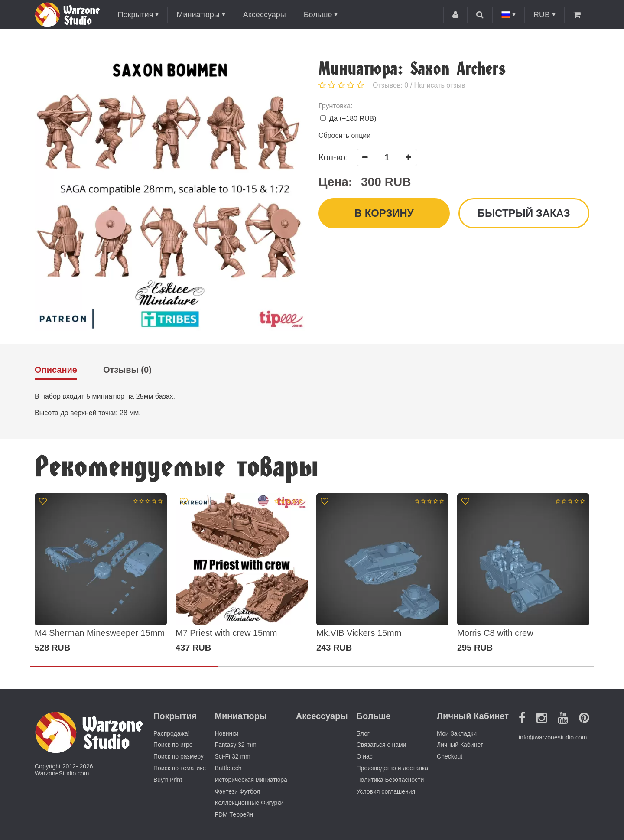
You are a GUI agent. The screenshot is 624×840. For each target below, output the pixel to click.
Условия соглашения (386, 791)
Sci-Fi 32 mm (232, 756)
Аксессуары (265, 15)
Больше (318, 15)
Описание (56, 370)
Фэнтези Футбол (237, 791)
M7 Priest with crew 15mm (226, 633)
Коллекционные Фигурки (249, 803)
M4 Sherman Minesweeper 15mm (100, 633)
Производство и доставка (393, 768)
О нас (365, 756)
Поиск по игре (173, 745)
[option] (101, 573)
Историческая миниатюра (251, 780)
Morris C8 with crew (495, 633)
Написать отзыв (440, 85)
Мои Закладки (457, 733)
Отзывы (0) (127, 370)
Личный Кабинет (460, 745)
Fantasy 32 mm (235, 745)
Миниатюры (198, 15)
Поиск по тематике (180, 768)
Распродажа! (172, 733)
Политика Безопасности (390, 780)
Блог (363, 733)
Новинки (226, 733)
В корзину (384, 213)
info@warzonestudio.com (553, 737)
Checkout (450, 756)
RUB (542, 15)
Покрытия (136, 15)
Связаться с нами (382, 745)
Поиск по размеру (179, 756)
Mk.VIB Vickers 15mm (359, 633)
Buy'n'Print (168, 780)
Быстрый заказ (524, 213)
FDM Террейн (234, 814)
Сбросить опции (344, 135)
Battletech (228, 768)
